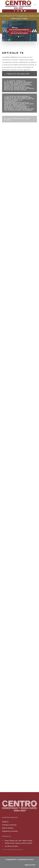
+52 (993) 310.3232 (11, 846)
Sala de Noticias (8, 828)
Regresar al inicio (31, 865)
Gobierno (5, 822)
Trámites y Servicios (9, 825)
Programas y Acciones (10, 831)
